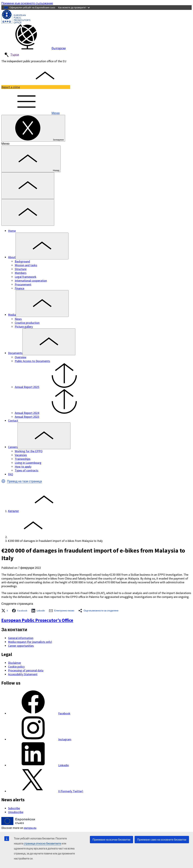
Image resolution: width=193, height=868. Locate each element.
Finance (20, 288)
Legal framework (26, 277)
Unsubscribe (16, 812)
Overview (21, 357)
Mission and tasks (26, 265)
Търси (12, 55)
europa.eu (30, 828)
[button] (3, 481)
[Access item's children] (42, 246)
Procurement (23, 284)
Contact (13, 421)
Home (12, 231)
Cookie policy (16, 667)
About (12, 257)
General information (21, 638)
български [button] (34, 48)
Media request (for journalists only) (30, 642)
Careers (13, 447)
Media (12, 315)
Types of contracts (27, 470)
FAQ (11, 474)
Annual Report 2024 (52, 413)
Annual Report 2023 (27, 417)
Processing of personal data (26, 670)
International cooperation (31, 281)
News (18, 319)
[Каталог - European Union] (18, 824)
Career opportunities (21, 646)
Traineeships (23, 459)
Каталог (13, 511)
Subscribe (14, 808)
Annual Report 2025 (52, 387)
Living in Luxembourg (28, 463)
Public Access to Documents (32, 361)
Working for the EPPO (29, 451)
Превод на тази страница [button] (24, 481)
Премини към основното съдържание (27, 3)
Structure (21, 269)
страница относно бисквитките (42, 843)
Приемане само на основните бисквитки (162, 840)
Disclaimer (15, 663)
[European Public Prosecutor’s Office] (16, 22)
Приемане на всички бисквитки (111, 840)
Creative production (27, 323)
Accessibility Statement (23, 674)
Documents (15, 353)
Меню (31, 113)
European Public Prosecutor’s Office (37, 620)
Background (22, 261)
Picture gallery (24, 327)
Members (21, 273)
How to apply (23, 467)
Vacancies (21, 455)
